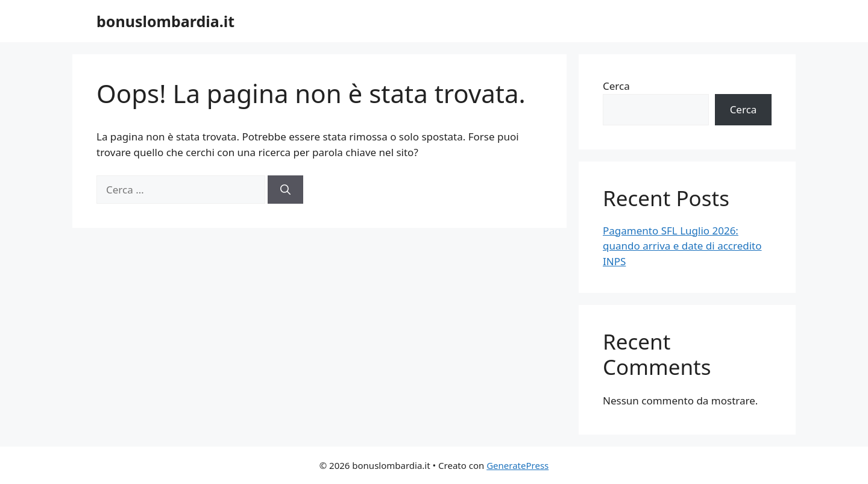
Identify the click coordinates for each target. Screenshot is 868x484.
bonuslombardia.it (165, 21)
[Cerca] (285, 190)
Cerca (616, 86)
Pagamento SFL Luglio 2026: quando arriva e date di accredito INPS (682, 246)
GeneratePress (517, 465)
